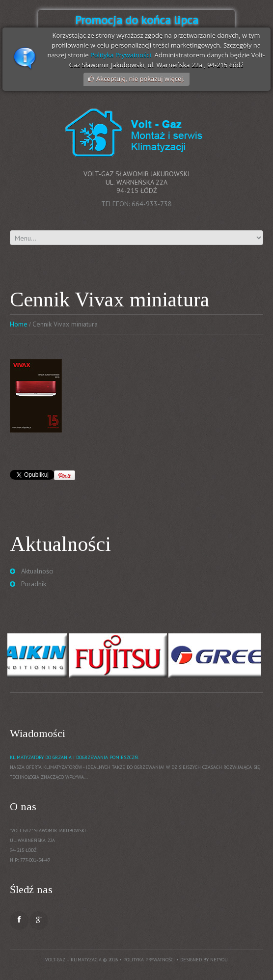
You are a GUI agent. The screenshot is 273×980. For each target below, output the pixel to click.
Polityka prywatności (149, 960)
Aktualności (37, 571)
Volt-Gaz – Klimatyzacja (73, 960)
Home (19, 324)
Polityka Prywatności (121, 55)
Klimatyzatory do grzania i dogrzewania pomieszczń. (74, 757)
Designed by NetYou (204, 960)
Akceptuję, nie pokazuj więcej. (140, 79)
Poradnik (34, 584)
